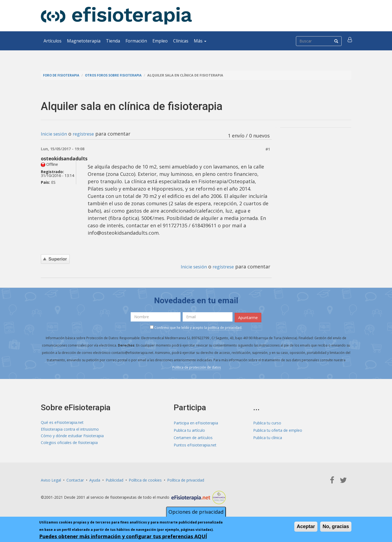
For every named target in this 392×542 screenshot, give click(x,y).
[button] (350, 41)
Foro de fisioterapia (63, 75)
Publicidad (114, 479)
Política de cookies (145, 479)
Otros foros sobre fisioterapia (119, 75)
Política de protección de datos (197, 367)
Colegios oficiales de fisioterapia (69, 444)
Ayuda (95, 479)
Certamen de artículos (193, 437)
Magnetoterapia (84, 41)
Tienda (113, 41)
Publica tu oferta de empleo (278, 429)
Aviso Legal (51, 479)
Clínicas (181, 41)
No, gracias (336, 526)
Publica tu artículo (189, 429)
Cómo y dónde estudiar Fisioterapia (72, 437)
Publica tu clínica (268, 437)
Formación (136, 41)
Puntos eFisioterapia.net (195, 444)
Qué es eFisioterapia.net (62, 422)
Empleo (160, 41)
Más (200, 41)
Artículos (53, 41)
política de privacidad (225, 327)
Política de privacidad (186, 479)
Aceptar (306, 526)
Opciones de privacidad (196, 512)
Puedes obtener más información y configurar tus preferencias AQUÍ (123, 536)
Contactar (75, 479)
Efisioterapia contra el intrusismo (70, 429)
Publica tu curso (267, 422)
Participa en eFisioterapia (196, 422)
